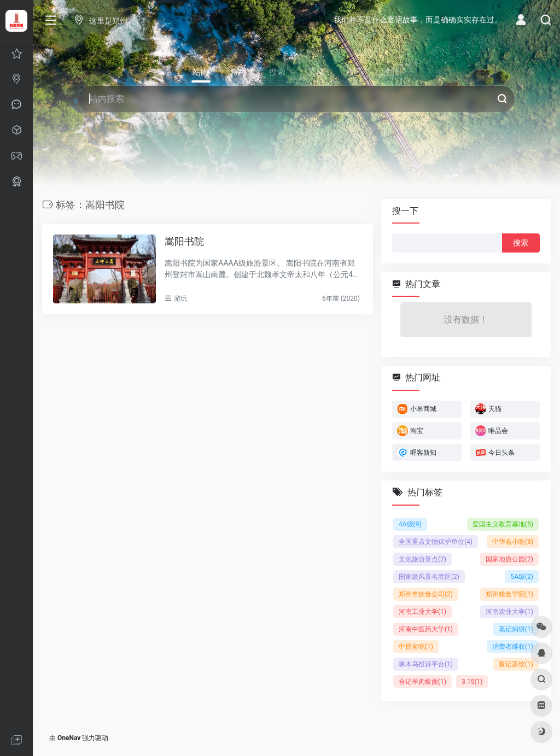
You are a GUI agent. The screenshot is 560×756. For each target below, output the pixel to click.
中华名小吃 (513, 541)
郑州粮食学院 (509, 594)
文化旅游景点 (422, 559)
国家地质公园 (509, 559)
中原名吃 (416, 646)
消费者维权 (513, 646)
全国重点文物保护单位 (436, 541)
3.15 (472, 681)
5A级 (522, 576)
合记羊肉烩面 (422, 681)
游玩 (180, 298)
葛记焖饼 (516, 629)
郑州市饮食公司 (426, 594)
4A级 (410, 524)
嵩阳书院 (184, 241)
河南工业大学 (422, 611)
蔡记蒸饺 (516, 664)
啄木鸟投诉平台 (426, 664)
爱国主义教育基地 (503, 524)
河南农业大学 (509, 611)
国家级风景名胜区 (429, 576)
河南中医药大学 (426, 629)
